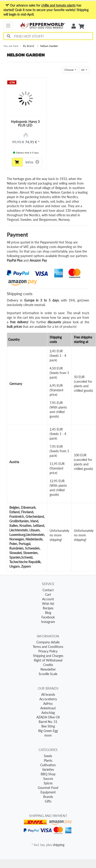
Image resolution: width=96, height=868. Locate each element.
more (48, 735)
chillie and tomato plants (58, 5)
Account (48, 599)
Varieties (48, 770)
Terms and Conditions (48, 647)
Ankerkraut (48, 708)
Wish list (48, 604)
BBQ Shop (48, 774)
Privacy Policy (48, 651)
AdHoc (48, 704)
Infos (32, 162)
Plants (48, 760)
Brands (48, 797)
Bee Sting (48, 726)
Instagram (48, 622)
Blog (48, 613)
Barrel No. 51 (48, 722)
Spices (48, 783)
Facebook (48, 617)
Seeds (48, 756)
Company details (48, 642)
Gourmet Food (48, 788)
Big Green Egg (48, 731)
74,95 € (32, 142)
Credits (48, 665)
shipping (59, 845)
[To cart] (17, 162)
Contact (48, 590)
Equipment (48, 792)
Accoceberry (48, 699)
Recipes (48, 608)
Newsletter (48, 669)
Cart (48, 594)
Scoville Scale (48, 674)
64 (83, 70)
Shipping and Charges (48, 656)
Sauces (48, 779)
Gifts (48, 801)
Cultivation (48, 765)
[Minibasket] (81, 27)
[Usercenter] (74, 26)
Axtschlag (48, 713)
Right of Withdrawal (48, 660)
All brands (48, 694)
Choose (69, 70)
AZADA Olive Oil (48, 717)
